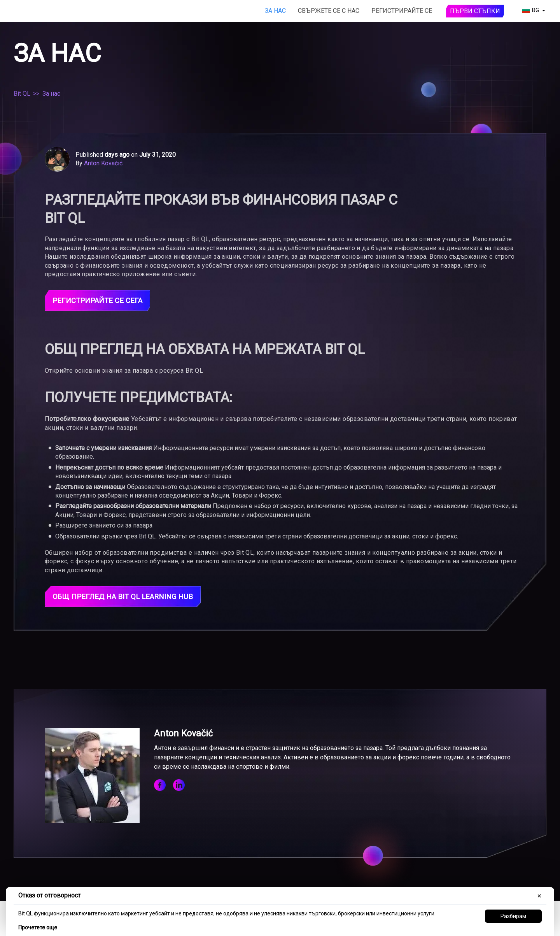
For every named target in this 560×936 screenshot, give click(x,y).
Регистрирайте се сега (101, 301)
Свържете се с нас (329, 11)
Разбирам (513, 916)
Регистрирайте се (402, 11)
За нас (275, 11)
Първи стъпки (475, 11)
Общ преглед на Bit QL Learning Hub (128, 598)
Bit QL (22, 94)
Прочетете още (38, 927)
